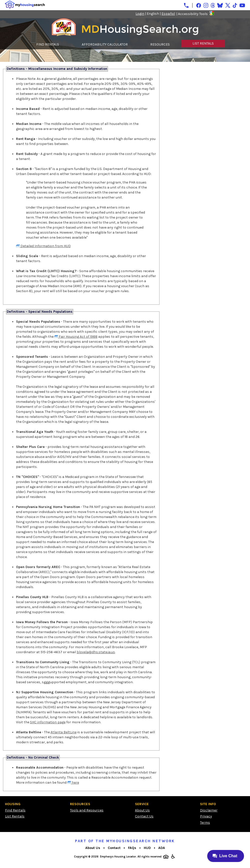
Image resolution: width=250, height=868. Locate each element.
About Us (142, 810)
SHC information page (48, 722)
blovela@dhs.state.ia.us (96, 652)
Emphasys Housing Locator (118, 857)
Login (140, 14)
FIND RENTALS (48, 44)
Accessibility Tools (193, 14)
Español (168, 14)
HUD (147, 848)
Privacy (206, 816)
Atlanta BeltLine (63, 732)
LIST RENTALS (203, 43)
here (73, 783)
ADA (162, 848)
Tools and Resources (87, 810)
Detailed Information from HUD (43, 246)
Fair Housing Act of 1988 (76, 337)
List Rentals (15, 816)
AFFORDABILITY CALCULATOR (105, 44)
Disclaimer (209, 810)
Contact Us (144, 816)
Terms (205, 823)
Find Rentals (15, 810)
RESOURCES (160, 44)
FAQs (132, 848)
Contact (114, 848)
